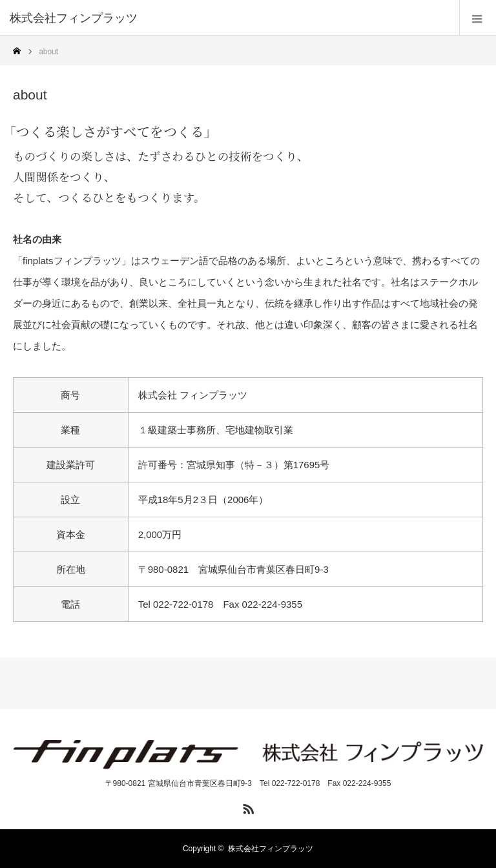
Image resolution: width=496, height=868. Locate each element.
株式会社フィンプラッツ (271, 849)
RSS (247, 807)
